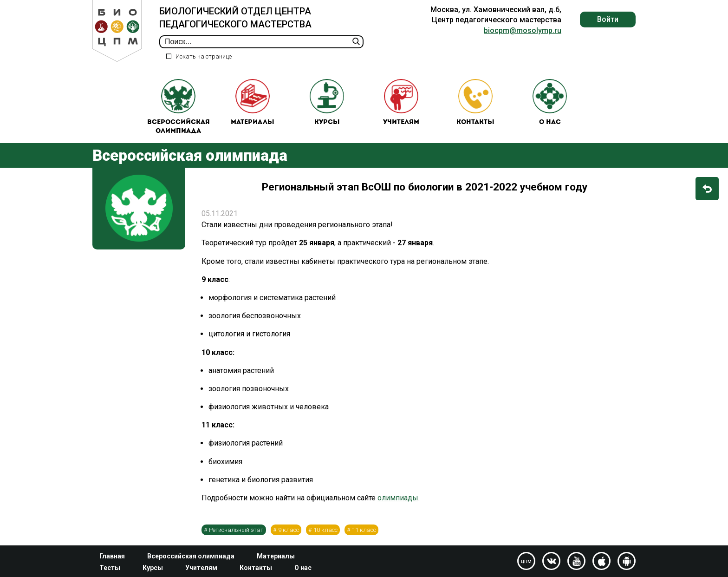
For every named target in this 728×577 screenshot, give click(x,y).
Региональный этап (236, 530)
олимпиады (398, 498)
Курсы (327, 102)
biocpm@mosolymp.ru (523, 30)
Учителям (401, 102)
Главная (112, 556)
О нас (550, 102)
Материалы (253, 102)
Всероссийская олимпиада (179, 107)
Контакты (475, 102)
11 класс (364, 530)
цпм (526, 561)
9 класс (289, 530)
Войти (608, 19)
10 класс (325, 530)
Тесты (110, 568)
